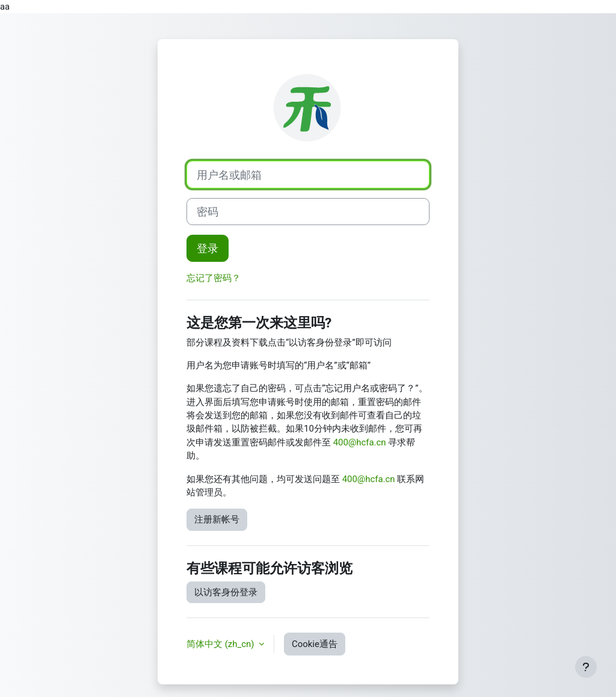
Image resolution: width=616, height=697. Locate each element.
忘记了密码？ (214, 278)
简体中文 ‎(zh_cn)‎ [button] (221, 644)
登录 (208, 248)
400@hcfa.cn (360, 442)
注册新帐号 (217, 519)
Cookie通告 (315, 644)
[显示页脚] (586, 667)
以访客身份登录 (226, 592)
